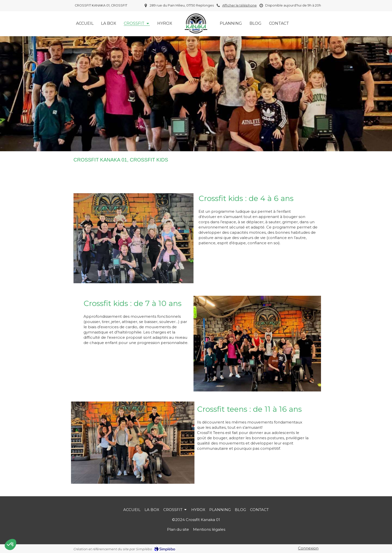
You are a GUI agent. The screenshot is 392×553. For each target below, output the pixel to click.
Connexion (308, 548)
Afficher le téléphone (239, 5)
